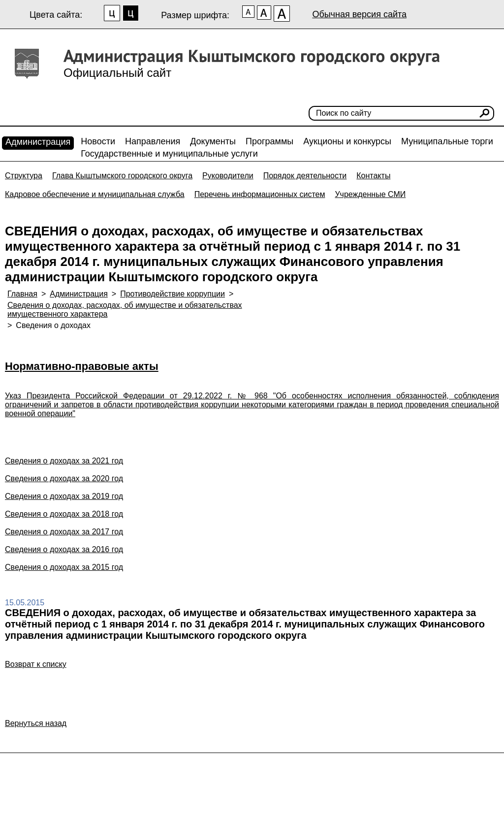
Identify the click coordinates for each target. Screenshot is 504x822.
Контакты (373, 176)
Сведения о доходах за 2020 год (64, 478)
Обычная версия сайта (359, 14)
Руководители (228, 176)
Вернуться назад (36, 723)
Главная (22, 294)
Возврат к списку (36, 664)
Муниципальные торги (447, 141)
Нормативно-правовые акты (82, 366)
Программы (269, 141)
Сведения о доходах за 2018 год (64, 514)
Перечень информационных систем (260, 194)
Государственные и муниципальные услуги (169, 154)
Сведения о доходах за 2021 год (64, 461)
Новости (98, 141)
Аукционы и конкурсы (347, 141)
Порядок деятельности (305, 176)
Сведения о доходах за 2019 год (64, 496)
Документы (213, 141)
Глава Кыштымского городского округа (122, 176)
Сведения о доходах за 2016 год (64, 549)
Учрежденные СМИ (370, 194)
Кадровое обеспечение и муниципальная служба (95, 194)
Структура (24, 176)
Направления (153, 141)
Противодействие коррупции (173, 294)
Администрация (38, 142)
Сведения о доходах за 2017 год (64, 532)
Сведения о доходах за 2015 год (64, 567)
